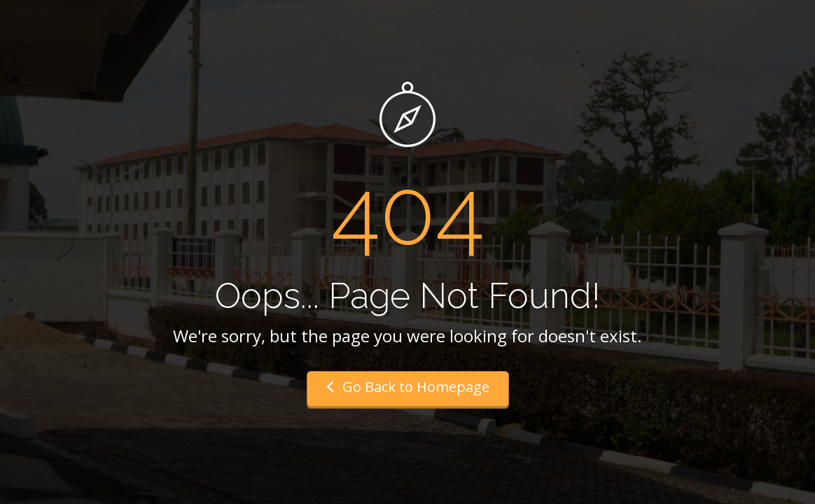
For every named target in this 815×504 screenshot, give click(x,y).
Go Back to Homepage (408, 387)
